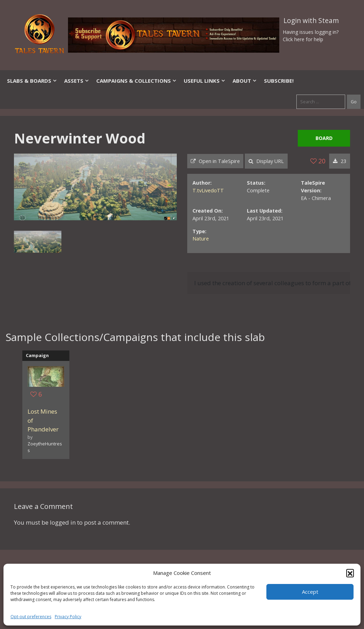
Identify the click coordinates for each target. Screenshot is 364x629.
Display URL (266, 161)
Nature (201, 239)
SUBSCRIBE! (279, 81)
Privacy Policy (68, 617)
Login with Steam (311, 21)
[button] (350, 573)
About (245, 81)
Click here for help (303, 39)
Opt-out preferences (31, 617)
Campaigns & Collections (136, 81)
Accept (310, 592)
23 (340, 161)
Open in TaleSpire (215, 161)
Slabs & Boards (32, 81)
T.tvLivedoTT (208, 190)
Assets (77, 81)
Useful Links (205, 81)
